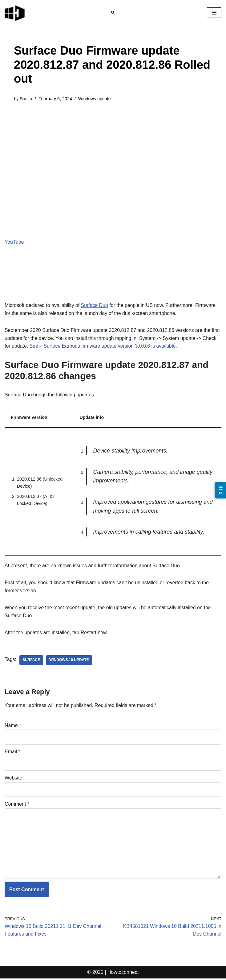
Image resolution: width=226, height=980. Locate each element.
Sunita (26, 99)
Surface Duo (95, 305)
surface (31, 661)
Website (14, 779)
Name (13, 726)
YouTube (14, 242)
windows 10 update (69, 661)
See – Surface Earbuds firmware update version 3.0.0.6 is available (103, 346)
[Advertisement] (113, 155)
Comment (17, 805)
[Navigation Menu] (214, 13)
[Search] (113, 13)
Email (12, 753)
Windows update (95, 99)
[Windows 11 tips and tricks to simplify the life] (15, 13)
